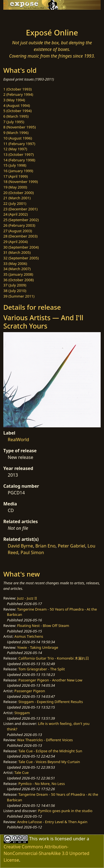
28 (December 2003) (20, 236)
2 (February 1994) (18, 94)
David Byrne (20, 546)
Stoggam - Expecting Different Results (51, 702)
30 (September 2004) (21, 247)
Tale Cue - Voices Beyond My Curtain (49, 762)
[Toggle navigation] (18, 17)
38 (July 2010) (15, 291)
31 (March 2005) (17, 252)
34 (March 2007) (17, 269)
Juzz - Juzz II (27, 598)
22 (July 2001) (15, 203)
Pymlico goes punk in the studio (65, 811)
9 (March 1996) (16, 133)
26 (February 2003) (19, 225)
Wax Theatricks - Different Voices (45, 740)
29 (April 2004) (16, 242)
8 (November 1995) (20, 127)
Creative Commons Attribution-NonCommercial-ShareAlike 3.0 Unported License (46, 853)
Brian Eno (45, 546)
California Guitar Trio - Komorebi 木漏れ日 (54, 658)
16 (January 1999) (18, 171)
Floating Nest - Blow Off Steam (43, 626)
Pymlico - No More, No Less (42, 784)
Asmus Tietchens (29, 636)
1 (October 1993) (17, 89)
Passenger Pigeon (30, 691)
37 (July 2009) (15, 285)
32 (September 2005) (21, 258)
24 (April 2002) (16, 214)
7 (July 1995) (14, 122)
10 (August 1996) (18, 138)
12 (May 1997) (15, 149)
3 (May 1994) (14, 100)
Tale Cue (22, 773)
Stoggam (22, 713)
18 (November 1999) (21, 182)
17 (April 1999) (16, 176)
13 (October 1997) (19, 154)
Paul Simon (32, 552)
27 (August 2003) (18, 231)
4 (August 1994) (17, 105)
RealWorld (18, 440)
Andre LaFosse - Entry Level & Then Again (52, 822)
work (44, 839)
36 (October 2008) (19, 280)
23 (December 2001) (20, 209)
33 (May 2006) (15, 263)
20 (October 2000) (19, 193)
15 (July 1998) (15, 165)
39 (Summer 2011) (19, 296)
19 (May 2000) (15, 187)
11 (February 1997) (19, 144)
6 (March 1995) (16, 116)
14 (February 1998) (19, 160)
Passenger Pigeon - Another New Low (50, 680)
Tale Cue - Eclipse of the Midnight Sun (50, 751)
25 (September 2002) (21, 220)
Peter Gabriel (72, 546)
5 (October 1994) (17, 111)
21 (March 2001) (17, 198)
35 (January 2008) (18, 274)
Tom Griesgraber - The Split (41, 669)
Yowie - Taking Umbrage (38, 647)
